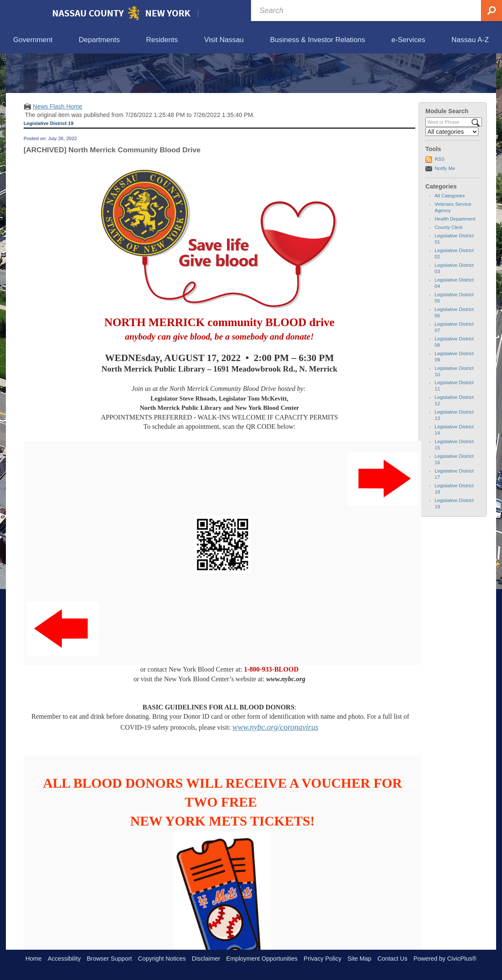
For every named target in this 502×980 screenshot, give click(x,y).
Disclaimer (206, 959)
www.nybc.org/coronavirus (275, 766)
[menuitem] (33, 40)
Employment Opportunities (262, 959)
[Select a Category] (452, 171)
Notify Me (445, 207)
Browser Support (109, 959)
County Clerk (449, 266)
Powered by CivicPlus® (445, 959)
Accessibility (64, 959)
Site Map (359, 959)
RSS (440, 198)
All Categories (450, 235)
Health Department (455, 258)
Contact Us (392, 959)
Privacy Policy (323, 959)
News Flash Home (58, 145)
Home (34, 959)
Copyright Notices (162, 959)
